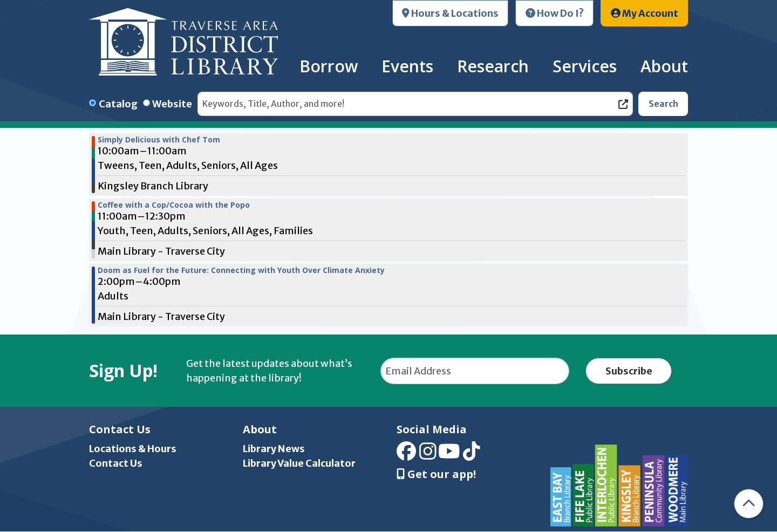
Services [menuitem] (585, 66)
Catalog (118, 104)
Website (172, 104)
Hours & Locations (450, 13)
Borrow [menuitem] (329, 66)
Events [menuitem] (407, 66)
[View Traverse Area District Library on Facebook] (406, 455)
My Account (645, 13)
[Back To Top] (749, 504)
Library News (274, 449)
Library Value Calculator (299, 463)
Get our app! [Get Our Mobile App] (436, 474)
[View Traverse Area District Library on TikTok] (472, 455)
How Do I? (555, 13)
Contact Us (116, 463)
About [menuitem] (664, 66)
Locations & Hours (133, 449)
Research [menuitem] (493, 66)
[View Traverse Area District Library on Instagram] (428, 455)
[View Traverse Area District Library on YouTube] (449, 455)
